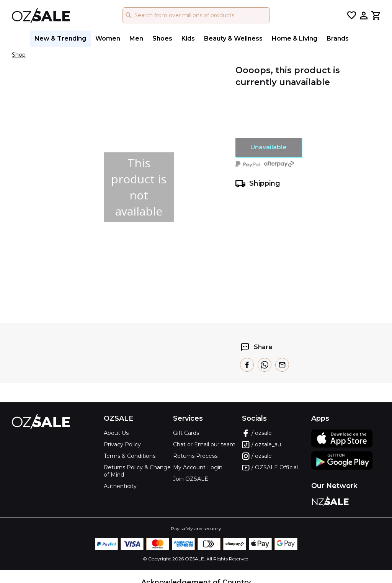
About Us (116, 433)
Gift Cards (186, 433)
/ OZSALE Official (270, 468)
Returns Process (195, 456)
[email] (282, 365)
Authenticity (120, 486)
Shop (19, 55)
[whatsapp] (265, 365)
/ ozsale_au (261, 445)
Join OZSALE (191, 479)
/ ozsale (257, 433)
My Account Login (198, 467)
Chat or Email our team (204, 444)
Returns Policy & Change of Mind (137, 471)
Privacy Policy (122, 444)
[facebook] (247, 365)
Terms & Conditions (130, 456)
